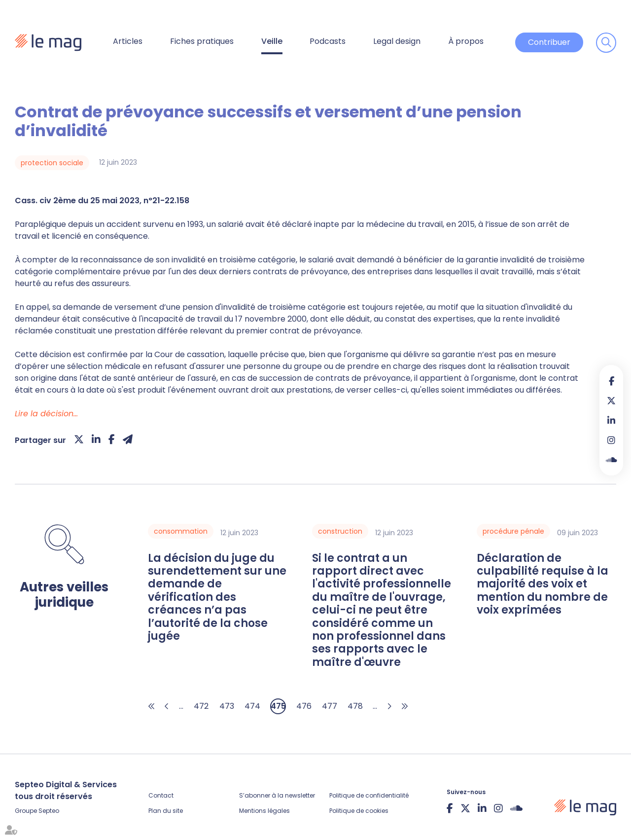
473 (227, 706)
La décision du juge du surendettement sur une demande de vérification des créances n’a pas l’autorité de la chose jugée (217, 598)
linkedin (611, 420)
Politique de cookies (359, 811)
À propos (466, 41)
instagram (611, 440)
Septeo (49, 811)
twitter (611, 401)
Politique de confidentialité (369, 795)
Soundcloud (611, 460)
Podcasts (328, 41)
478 (355, 706)
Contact (161, 795)
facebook (611, 381)
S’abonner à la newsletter (277, 795)
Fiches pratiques (202, 41)
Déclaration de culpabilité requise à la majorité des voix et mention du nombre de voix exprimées (543, 584)
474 (252, 706)
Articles (128, 41)
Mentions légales (264, 811)
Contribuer (549, 42)
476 (304, 706)
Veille (272, 41)
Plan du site (166, 811)
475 (278, 706)
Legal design (397, 41)
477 (330, 706)
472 (201, 706)
